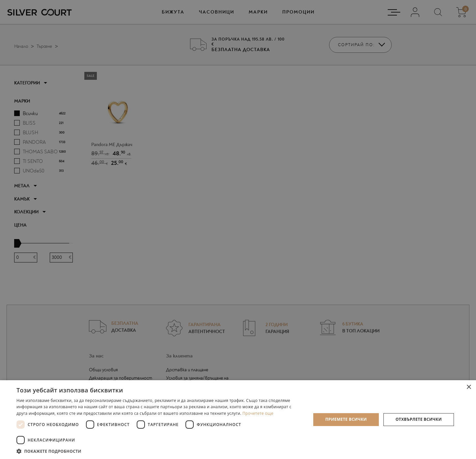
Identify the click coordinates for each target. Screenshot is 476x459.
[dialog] (238, 229)
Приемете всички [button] (346, 419)
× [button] (469, 387)
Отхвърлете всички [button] (419, 419)
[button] (159, 451)
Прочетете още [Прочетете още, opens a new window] (258, 413)
